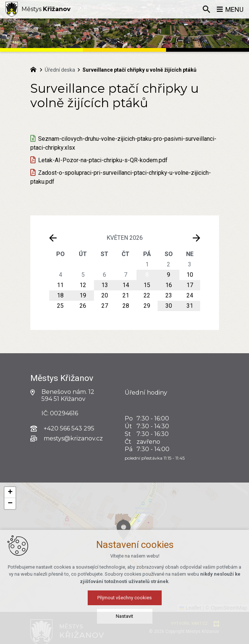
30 (169, 306)
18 (60, 295)
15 (147, 285)
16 (169, 285)
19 (83, 295)
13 (105, 285)
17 (190, 285)
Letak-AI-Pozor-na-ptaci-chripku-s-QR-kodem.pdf (103, 160)
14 (126, 285)
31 (190, 306)
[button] (148, 545)
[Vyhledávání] (206, 9)
